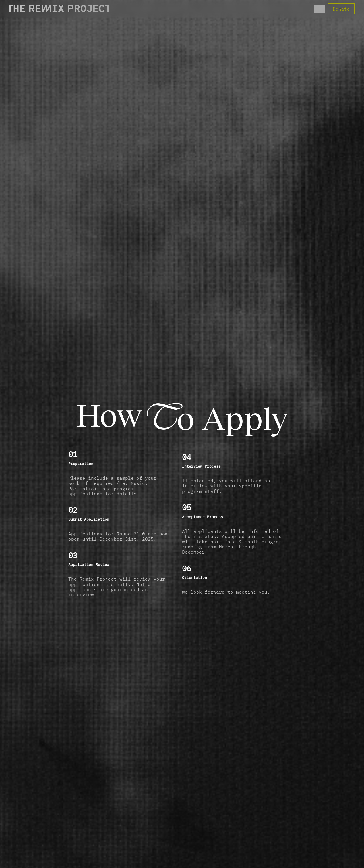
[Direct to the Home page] (59, 11)
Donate (341, 9)
